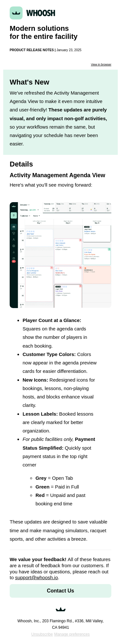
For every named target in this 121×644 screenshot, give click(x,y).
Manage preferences (72, 634)
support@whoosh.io (37, 577)
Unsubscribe (42, 634)
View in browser (101, 64)
